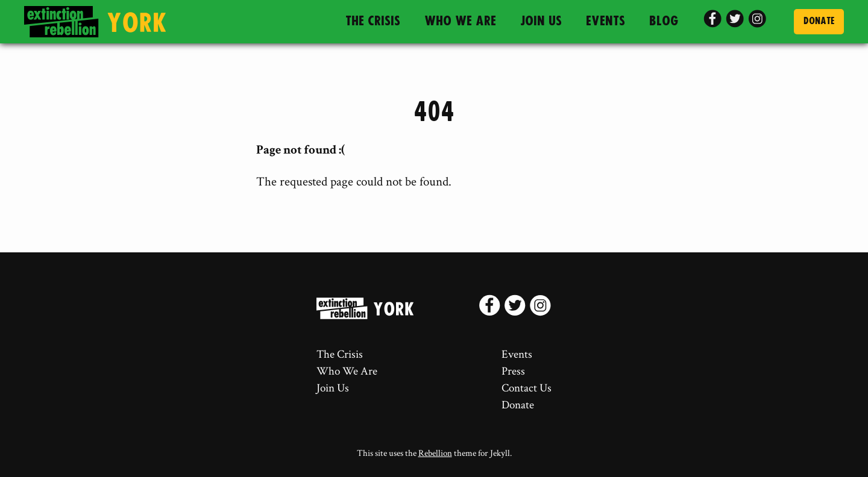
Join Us (541, 21)
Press (513, 371)
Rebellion (435, 453)
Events (605, 21)
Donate (819, 21)
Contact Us (527, 388)
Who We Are (460, 21)
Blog (664, 21)
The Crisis (373, 21)
